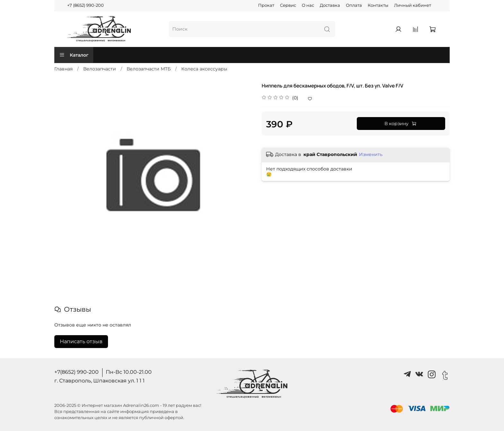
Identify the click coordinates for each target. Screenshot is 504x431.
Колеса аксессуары (204, 69)
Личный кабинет (413, 5)
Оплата (354, 5)
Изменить (371, 154)
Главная (63, 69)
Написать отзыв (81, 341)
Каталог (74, 55)
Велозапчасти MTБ (149, 69)
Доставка (330, 5)
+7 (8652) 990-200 (85, 5)
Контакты (378, 5)
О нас (308, 5)
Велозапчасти (100, 69)
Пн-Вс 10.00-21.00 (129, 372)
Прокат (266, 5)
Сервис (288, 5)
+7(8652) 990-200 (76, 372)
